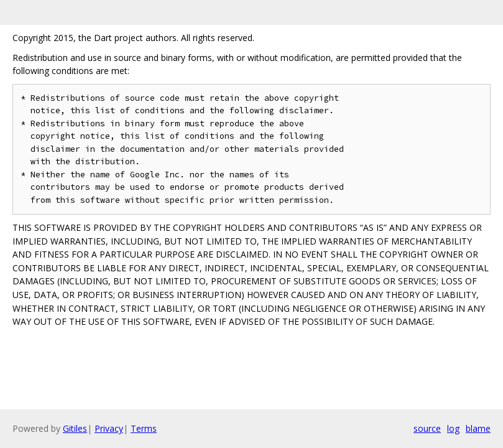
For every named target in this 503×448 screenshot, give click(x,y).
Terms (144, 428)
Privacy (109, 428)
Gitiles (75, 428)
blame (478, 428)
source (427, 428)
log (453, 428)
